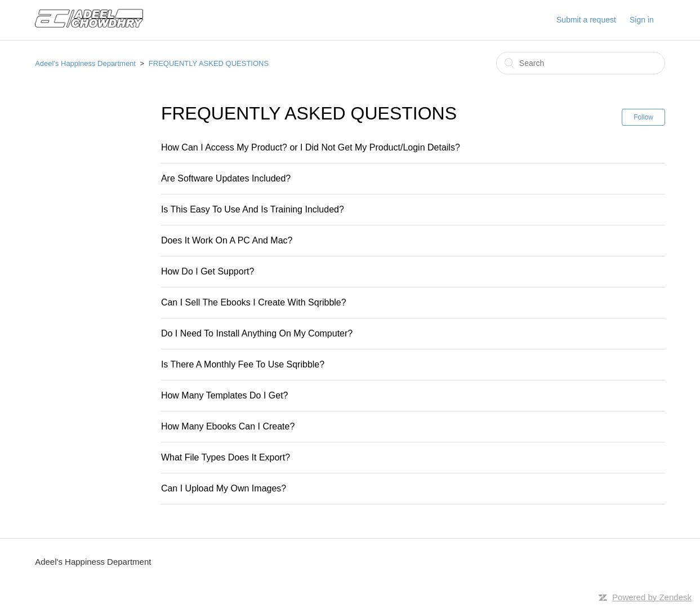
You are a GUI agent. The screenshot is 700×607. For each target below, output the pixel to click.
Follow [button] (643, 117)
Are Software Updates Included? (226, 178)
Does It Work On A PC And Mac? (227, 240)
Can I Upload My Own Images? (224, 488)
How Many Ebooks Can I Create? (228, 426)
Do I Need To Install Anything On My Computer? (257, 333)
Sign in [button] (642, 20)
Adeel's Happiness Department (85, 63)
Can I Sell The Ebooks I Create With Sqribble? (254, 302)
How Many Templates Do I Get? (225, 395)
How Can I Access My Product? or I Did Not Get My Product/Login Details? (311, 147)
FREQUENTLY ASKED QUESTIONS (209, 63)
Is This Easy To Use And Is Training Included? (253, 209)
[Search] (581, 63)
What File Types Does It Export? (226, 457)
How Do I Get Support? (208, 271)
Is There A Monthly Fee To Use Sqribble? (243, 364)
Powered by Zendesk (652, 597)
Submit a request (586, 20)
